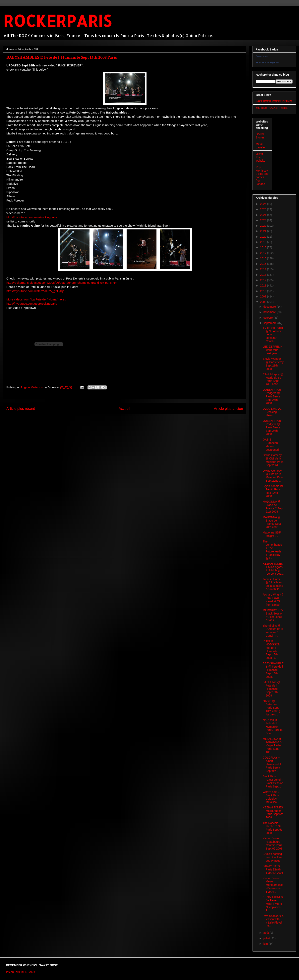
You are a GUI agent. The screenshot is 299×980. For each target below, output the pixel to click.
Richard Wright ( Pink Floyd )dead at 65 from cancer (273, 600)
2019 (264, 242)
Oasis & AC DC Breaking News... (272, 412)
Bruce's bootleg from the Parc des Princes (273, 857)
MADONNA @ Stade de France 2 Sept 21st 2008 (273, 507)
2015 (264, 264)
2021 (264, 231)
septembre (270, 323)
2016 (264, 258)
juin (266, 944)
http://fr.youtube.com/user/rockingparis (32, 217)
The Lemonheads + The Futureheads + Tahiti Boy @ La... (272, 550)
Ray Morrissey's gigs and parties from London (262, 176)
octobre (268, 318)
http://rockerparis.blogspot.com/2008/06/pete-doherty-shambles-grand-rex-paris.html (62, 283)
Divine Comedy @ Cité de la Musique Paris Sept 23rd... (273, 460)
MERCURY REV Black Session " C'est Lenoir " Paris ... (273, 615)
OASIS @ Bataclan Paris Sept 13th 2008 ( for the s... (271, 708)
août (266, 933)
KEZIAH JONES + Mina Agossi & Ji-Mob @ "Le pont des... (273, 569)
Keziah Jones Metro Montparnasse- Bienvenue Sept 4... (273, 885)
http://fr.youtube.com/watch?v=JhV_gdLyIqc (35, 291)
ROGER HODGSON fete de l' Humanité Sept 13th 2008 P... (271, 649)
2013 (264, 275)
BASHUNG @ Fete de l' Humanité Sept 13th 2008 (271, 689)
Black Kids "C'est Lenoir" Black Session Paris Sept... (273, 781)
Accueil (124, 409)
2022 (264, 226)
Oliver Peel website (260, 157)
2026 (264, 204)
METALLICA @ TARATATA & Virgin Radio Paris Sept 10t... (272, 745)
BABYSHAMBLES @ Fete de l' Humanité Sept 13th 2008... (273, 670)
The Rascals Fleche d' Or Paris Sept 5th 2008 (273, 828)
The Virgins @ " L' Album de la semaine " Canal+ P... (273, 631)
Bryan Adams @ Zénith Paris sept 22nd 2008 (273, 491)
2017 (264, 253)
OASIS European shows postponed (271, 445)
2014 (264, 269)
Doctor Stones (260, 136)
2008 (264, 302)
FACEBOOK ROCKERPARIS (274, 101)
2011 (264, 286)
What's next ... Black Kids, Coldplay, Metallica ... (271, 797)
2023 (264, 220)
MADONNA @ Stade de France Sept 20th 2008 (272, 522)
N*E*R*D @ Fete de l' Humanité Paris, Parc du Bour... (273, 727)
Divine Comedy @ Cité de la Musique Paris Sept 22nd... (273, 476)
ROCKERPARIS (57, 21)
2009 (264, 296)
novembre (270, 312)
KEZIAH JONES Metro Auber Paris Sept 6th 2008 (273, 812)
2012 (264, 280)
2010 (264, 291)
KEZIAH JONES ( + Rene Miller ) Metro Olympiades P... (273, 904)
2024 (264, 215)
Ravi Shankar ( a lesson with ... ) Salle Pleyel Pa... (273, 921)
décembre (270, 307)
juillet (267, 938)
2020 (264, 237)
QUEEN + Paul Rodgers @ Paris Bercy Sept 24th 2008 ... (272, 396)
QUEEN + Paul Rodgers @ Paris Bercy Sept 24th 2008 (272, 427)
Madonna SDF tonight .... (272, 534)
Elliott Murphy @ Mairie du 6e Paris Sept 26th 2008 (273, 379)
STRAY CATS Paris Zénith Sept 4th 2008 (273, 869)
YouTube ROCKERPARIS (272, 108)
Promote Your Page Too (267, 62)
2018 (264, 247)
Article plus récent (21, 409)
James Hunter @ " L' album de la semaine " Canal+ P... (273, 584)
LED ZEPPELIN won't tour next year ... (273, 350)
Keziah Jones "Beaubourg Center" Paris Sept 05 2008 (272, 843)
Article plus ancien (228, 409)
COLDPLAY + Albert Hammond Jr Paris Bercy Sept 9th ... (272, 764)
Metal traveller (261, 146)
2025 (264, 209)
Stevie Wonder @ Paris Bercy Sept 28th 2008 (273, 364)
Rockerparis (262, 56)
